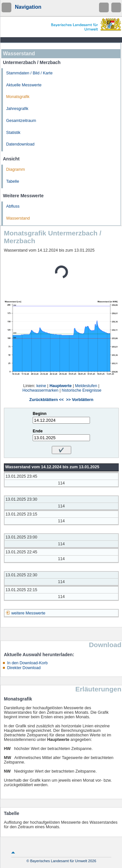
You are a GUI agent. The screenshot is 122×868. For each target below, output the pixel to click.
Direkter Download (24, 668)
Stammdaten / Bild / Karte (29, 73)
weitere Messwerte (28, 613)
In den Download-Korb (27, 663)
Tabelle (13, 181)
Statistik (13, 133)
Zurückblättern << (47, 400)
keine (41, 386)
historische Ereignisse (82, 390)
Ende (38, 431)
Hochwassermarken (40, 390)
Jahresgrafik (17, 109)
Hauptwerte (61, 386)
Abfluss (13, 206)
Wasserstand (18, 218)
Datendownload (20, 144)
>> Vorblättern (80, 400)
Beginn (40, 414)
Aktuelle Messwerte (24, 85)
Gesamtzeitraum (21, 121)
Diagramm (16, 169)
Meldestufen (86, 386)
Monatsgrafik (18, 97)
